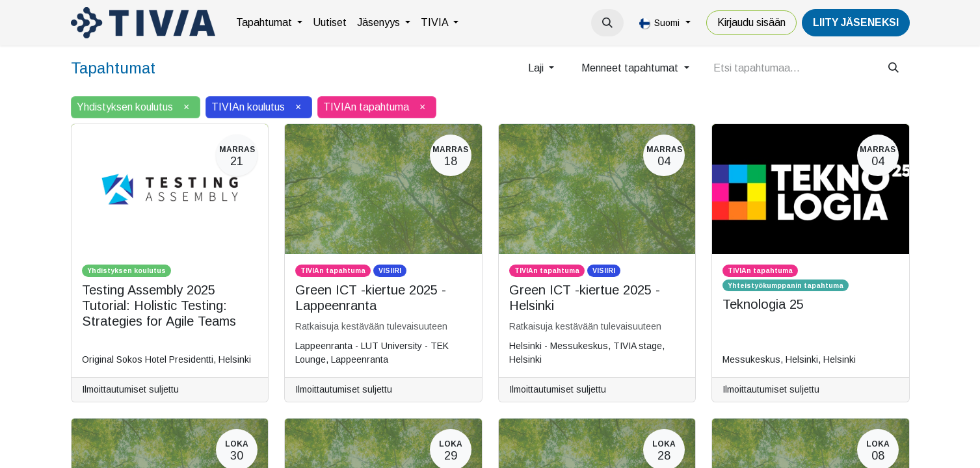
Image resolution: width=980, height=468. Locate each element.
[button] (607, 23)
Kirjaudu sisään (751, 22)
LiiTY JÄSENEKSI (856, 22)
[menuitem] (269, 23)
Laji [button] (537, 68)
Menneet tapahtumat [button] (631, 68)
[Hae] (894, 68)
